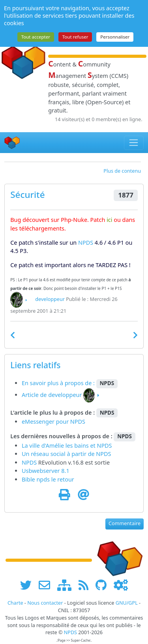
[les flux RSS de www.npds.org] (86, 585)
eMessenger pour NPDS (53, 422)
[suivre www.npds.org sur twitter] (29, 585)
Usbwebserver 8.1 (46, 471)
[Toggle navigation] (134, 143)
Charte (15, 603)
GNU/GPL (127, 603)
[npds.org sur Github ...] (104, 585)
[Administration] (121, 585)
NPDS (86, 243)
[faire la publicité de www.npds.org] (47, 585)
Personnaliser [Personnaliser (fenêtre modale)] (115, 37)
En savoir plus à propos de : (59, 383)
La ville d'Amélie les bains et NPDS (67, 446)
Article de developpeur (52, 395)
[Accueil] (12, 143)
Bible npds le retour (48, 479)
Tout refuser (75, 37)
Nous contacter (45, 603)
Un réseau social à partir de (59, 454)
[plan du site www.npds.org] (67, 585)
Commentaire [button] (125, 523)
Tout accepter (36, 37)
